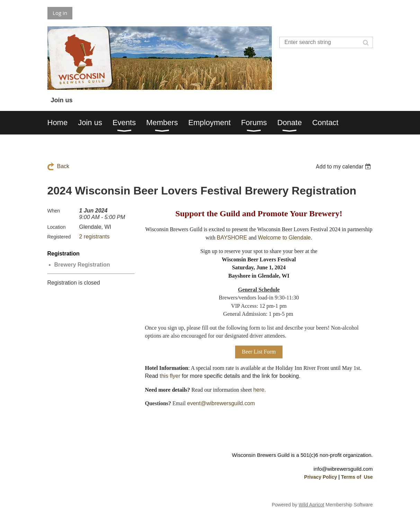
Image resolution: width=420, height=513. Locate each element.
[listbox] (344, 167)
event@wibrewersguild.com (221, 403)
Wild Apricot (312, 505)
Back (63, 166)
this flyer (170, 376)
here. (259, 390)
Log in (60, 13)
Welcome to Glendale (284, 238)
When (54, 211)
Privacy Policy (320, 477)
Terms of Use (357, 477)
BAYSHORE (232, 238)
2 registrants (95, 237)
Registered (59, 237)
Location (57, 227)
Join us (62, 100)
